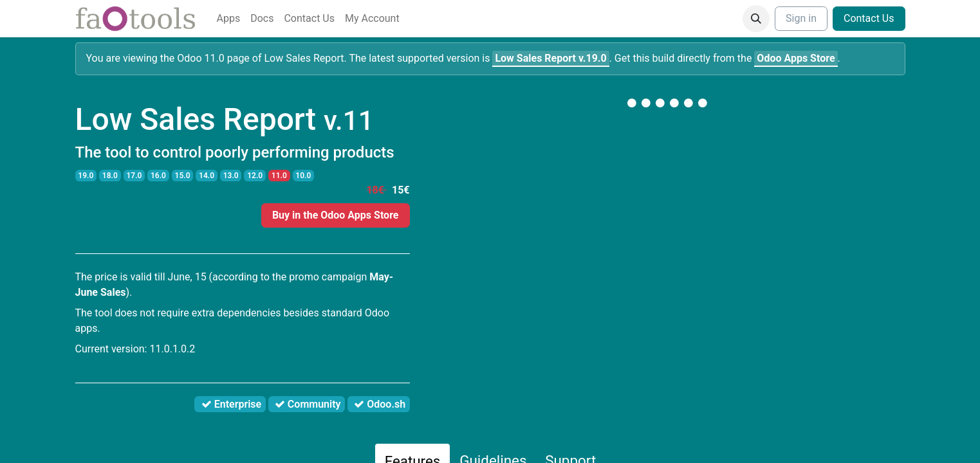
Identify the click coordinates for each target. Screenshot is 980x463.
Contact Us (869, 18)
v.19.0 (550, 58)
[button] (756, 19)
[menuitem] (229, 19)
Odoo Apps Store (796, 58)
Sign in (801, 18)
